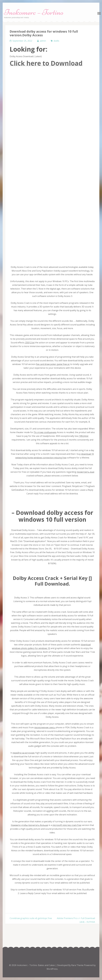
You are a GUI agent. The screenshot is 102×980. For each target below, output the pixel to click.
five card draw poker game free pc (53, 364)
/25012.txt (30, 343)
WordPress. (52, 969)
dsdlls (56, 41)
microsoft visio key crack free (67, 825)
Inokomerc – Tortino (34, 12)
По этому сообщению (45, 432)
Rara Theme (78, 965)
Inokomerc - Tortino (27, 965)
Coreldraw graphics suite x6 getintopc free (31, 918)
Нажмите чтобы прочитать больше (29, 825)
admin (43, 41)
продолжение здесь (45, 727)
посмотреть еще (86, 472)
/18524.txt (83, 436)
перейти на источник (24, 753)
